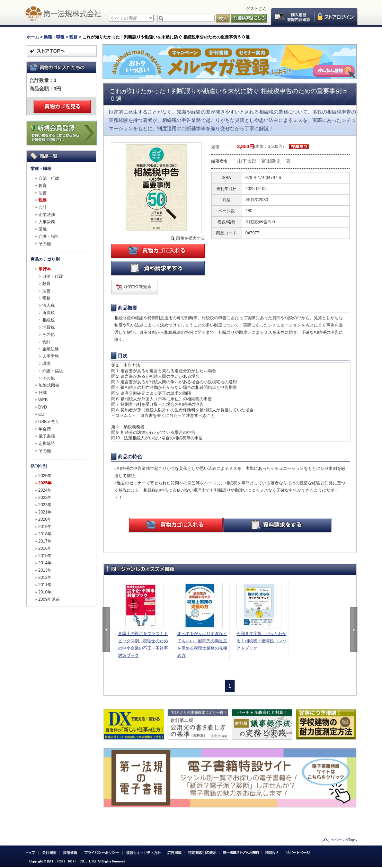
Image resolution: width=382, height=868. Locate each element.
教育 (43, 186)
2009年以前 (49, 599)
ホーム (33, 37)
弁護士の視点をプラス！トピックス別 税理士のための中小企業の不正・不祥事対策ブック (143, 645)
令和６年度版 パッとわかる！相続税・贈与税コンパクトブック (261, 641)
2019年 (45, 527)
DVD (43, 407)
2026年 (45, 476)
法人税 (48, 305)
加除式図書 (49, 385)
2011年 (45, 585)
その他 (45, 244)
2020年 (45, 519)
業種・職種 (54, 37)
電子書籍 (47, 436)
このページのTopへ (342, 840)
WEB (43, 400)
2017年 (45, 541)
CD (41, 414)
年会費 (45, 429)
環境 (43, 229)
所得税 (48, 313)
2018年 (45, 534)
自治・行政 (49, 178)
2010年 (45, 592)
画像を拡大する (190, 238)
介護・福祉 (49, 236)
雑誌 (43, 393)
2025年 (45, 483)
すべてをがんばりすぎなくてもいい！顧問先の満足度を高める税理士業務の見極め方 (202, 645)
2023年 (45, 498)
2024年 (45, 490)
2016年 (45, 548)
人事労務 (47, 222)
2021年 (45, 512)
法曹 (43, 193)
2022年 (45, 505)
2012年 (45, 578)
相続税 (48, 320)
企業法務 (47, 215)
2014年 (45, 563)
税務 (73, 37)
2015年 (45, 556)
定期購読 (47, 444)
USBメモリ (49, 422)
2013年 (45, 570)
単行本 (45, 269)
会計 (43, 207)
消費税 (48, 327)
